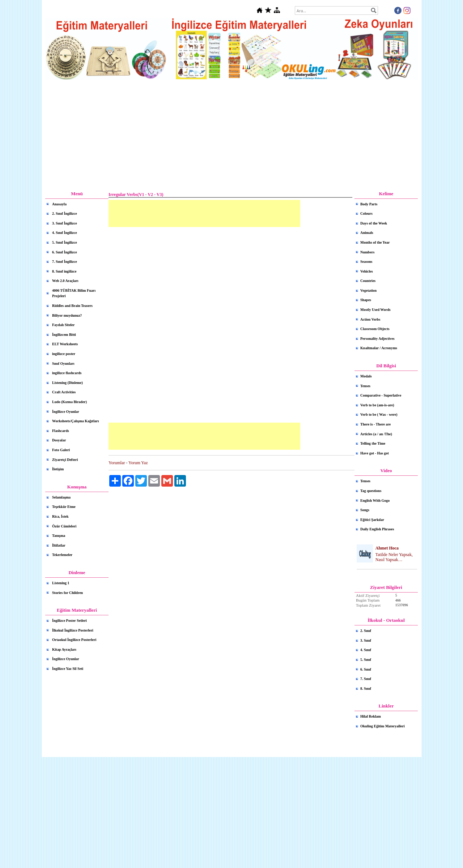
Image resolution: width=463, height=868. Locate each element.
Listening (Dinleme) (67, 383)
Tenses (365, 386)
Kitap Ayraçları (64, 649)
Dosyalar (59, 440)
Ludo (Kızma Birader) (69, 402)
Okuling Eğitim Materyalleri (383, 726)
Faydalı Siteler (63, 325)
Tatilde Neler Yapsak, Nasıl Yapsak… (394, 557)
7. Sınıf (366, 679)
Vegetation (368, 290)
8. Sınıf (366, 689)
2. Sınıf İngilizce (65, 213)
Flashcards (61, 431)
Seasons (366, 262)
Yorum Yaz (138, 463)
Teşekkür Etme (64, 507)
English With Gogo (375, 501)
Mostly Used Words (375, 310)
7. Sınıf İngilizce (65, 262)
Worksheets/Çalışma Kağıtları (75, 421)
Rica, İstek (60, 516)
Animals (367, 233)
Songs (365, 510)
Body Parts (369, 204)
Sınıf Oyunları (63, 364)
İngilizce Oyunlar (66, 412)
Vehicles (367, 271)
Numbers (367, 252)
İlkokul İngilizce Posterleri (73, 630)
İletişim (58, 469)
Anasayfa (59, 204)
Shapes (366, 300)
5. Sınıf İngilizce (65, 242)
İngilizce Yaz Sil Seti (68, 669)
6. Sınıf (366, 669)
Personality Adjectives (377, 339)
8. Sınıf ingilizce (64, 271)
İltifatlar (59, 545)
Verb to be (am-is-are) (377, 405)
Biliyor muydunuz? (67, 315)
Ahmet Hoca (387, 548)
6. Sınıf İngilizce (65, 252)
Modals (366, 376)
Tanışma (59, 536)
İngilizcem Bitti (64, 335)
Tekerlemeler (62, 555)
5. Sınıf (366, 660)
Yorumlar (117, 463)
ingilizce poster (64, 354)
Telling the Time (373, 443)
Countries (368, 281)
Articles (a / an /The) (376, 434)
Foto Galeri (61, 450)
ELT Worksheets (65, 344)
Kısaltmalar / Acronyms (379, 348)
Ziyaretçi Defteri (65, 460)
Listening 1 (61, 583)
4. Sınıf (366, 650)
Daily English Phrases (377, 529)
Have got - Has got (375, 453)
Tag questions (371, 491)
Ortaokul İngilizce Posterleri (74, 640)
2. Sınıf (366, 631)
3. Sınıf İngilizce (65, 223)
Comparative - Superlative (381, 395)
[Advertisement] (231, 136)
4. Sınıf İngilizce (65, 233)
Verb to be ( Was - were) (379, 414)
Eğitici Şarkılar (372, 520)
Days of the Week (374, 223)
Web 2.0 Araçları (65, 281)
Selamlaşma (61, 497)
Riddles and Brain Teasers (72, 306)
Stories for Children (67, 593)
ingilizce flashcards (67, 373)
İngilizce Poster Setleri (69, 621)
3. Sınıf (366, 640)
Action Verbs (370, 319)
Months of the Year (375, 242)
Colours (366, 213)
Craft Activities (64, 392)
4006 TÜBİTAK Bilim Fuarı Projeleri (74, 293)
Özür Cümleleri (64, 526)
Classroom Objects (375, 329)
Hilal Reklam (371, 716)
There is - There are (375, 424)
